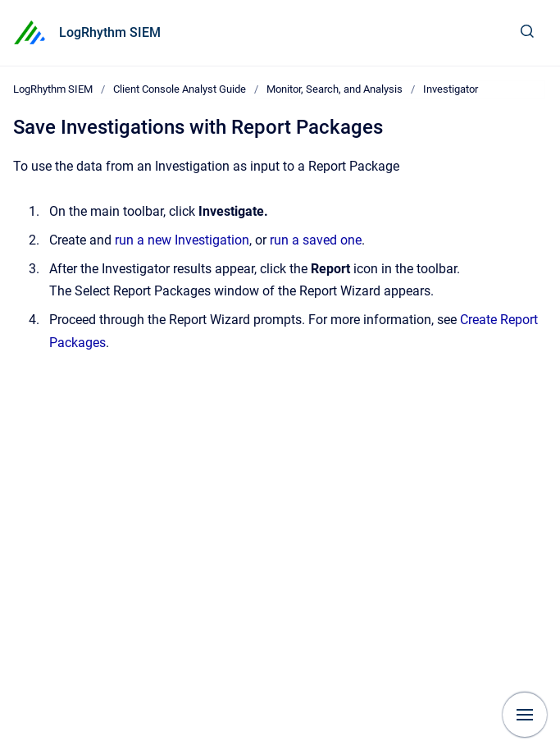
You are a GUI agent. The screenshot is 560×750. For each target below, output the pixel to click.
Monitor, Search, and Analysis (335, 89)
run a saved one (316, 240)
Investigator (451, 89)
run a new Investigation (182, 240)
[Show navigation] (525, 715)
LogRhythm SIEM (110, 32)
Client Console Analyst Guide (180, 89)
